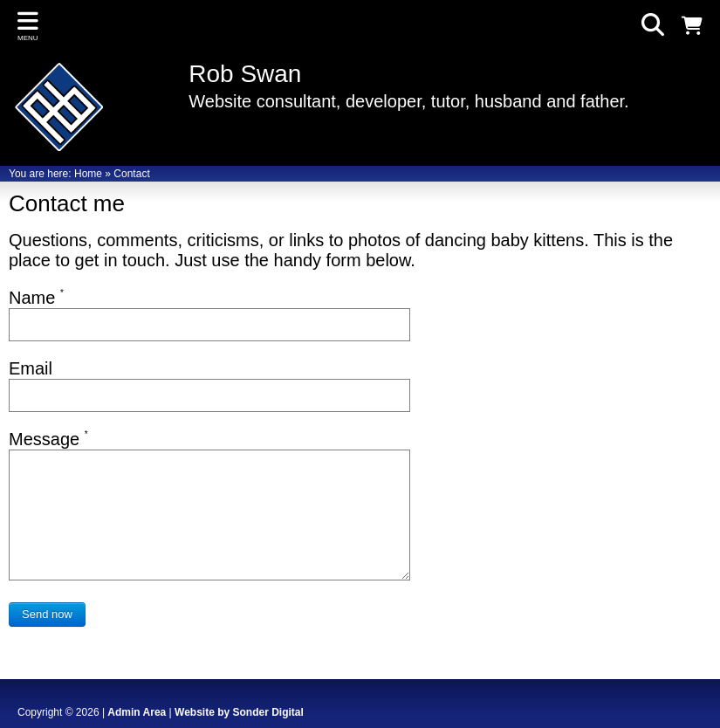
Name (36, 298)
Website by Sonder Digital (239, 712)
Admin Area (137, 712)
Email (31, 368)
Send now (47, 614)
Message (48, 439)
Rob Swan (245, 74)
